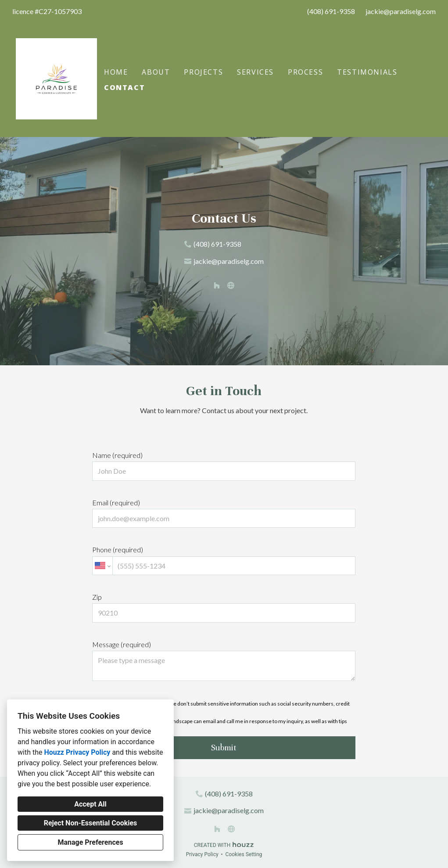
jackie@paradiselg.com (401, 11)
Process (305, 72)
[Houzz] (217, 285)
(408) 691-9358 (331, 11)
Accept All (90, 804)
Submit (224, 747)
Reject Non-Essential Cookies (91, 823)
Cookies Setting (244, 854)
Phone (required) (224, 560)
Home (116, 72)
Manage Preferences (90, 842)
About (156, 72)
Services (255, 72)
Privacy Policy (202, 854)
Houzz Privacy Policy (77, 752)
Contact (124, 87)
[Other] (231, 285)
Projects (203, 72)
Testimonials (367, 72)
